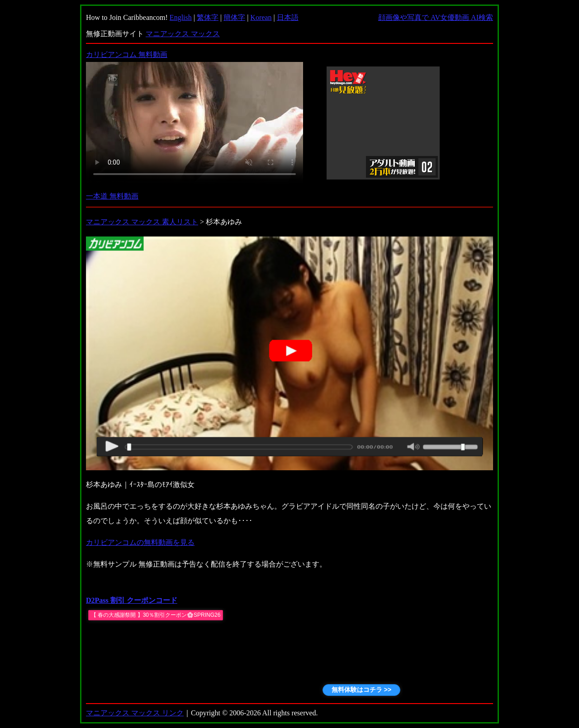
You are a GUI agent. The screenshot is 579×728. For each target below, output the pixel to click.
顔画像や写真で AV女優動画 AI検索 (436, 17)
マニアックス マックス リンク (135, 713)
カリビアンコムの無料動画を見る (140, 542)
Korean (261, 17)
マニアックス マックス (183, 34)
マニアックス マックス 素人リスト (142, 222)
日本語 (288, 17)
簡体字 (234, 17)
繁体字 (208, 17)
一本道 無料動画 (112, 196)
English (181, 17)
